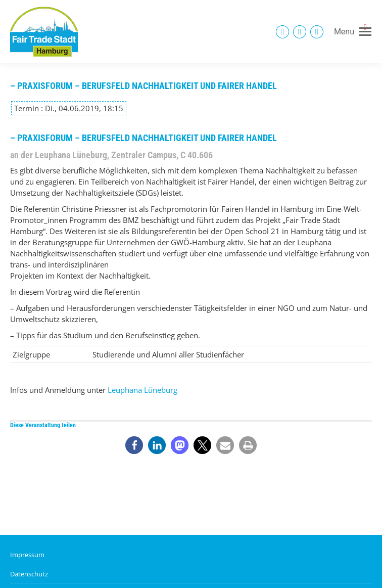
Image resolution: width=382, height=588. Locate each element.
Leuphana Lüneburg (142, 390)
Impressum (27, 555)
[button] (134, 445)
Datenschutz (29, 574)
